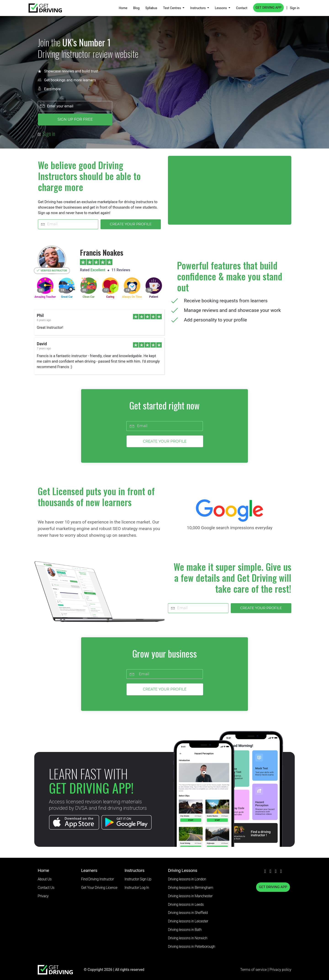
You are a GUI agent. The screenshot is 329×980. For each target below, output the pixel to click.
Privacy (43, 896)
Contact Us (46, 888)
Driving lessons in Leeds (186, 904)
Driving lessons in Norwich (188, 938)
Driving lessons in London (187, 879)
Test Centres (172, 8)
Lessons (221, 8)
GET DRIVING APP (268, 8)
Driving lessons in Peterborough (191, 947)
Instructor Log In (137, 888)
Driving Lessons (183, 870)
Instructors (198, 8)
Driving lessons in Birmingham (191, 888)
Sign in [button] (295, 8)
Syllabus (151, 8)
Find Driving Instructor (97, 879)
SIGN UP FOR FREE (75, 119)
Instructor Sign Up (138, 879)
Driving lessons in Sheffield (188, 913)
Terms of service (254, 970)
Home (123, 8)
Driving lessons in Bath (185, 930)
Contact (242, 8)
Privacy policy (280, 970)
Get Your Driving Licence (99, 888)
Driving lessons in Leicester (188, 921)
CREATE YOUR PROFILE (131, 224)
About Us (45, 879)
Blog (136, 8)
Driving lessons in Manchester (190, 896)
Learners (89, 870)
